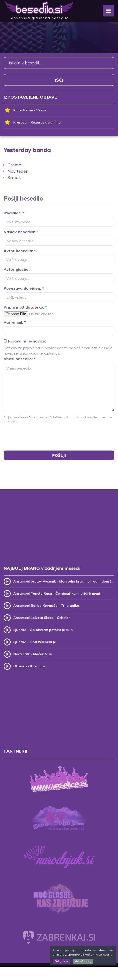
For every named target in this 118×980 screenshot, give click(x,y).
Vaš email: (15, 322)
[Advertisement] (59, 532)
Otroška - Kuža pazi (30, 666)
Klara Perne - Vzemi (25, 110)
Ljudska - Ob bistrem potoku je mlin (43, 630)
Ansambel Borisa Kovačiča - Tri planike (46, 606)
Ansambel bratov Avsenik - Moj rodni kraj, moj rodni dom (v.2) (64, 581)
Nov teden (18, 171)
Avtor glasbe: (17, 269)
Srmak (14, 177)
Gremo (14, 165)
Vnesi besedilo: (20, 359)
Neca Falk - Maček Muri (33, 654)
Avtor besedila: (20, 251)
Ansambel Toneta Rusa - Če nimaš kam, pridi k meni (57, 593)
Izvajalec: (14, 213)
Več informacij (83, 961)
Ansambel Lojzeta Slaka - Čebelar (42, 618)
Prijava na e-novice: (25, 341)
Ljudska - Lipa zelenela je (35, 642)
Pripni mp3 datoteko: (25, 307)
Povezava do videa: (24, 288)
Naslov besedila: (21, 232)
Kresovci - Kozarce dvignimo (32, 122)
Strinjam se (61, 961)
